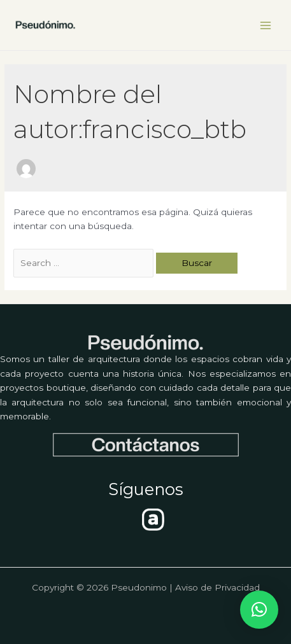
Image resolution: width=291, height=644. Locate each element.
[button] (259, 610)
